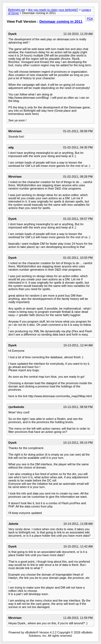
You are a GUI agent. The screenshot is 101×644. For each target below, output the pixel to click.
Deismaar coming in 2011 (61, 21)
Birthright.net (16, 10)
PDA (90, 19)
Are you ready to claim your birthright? (53, 10)
